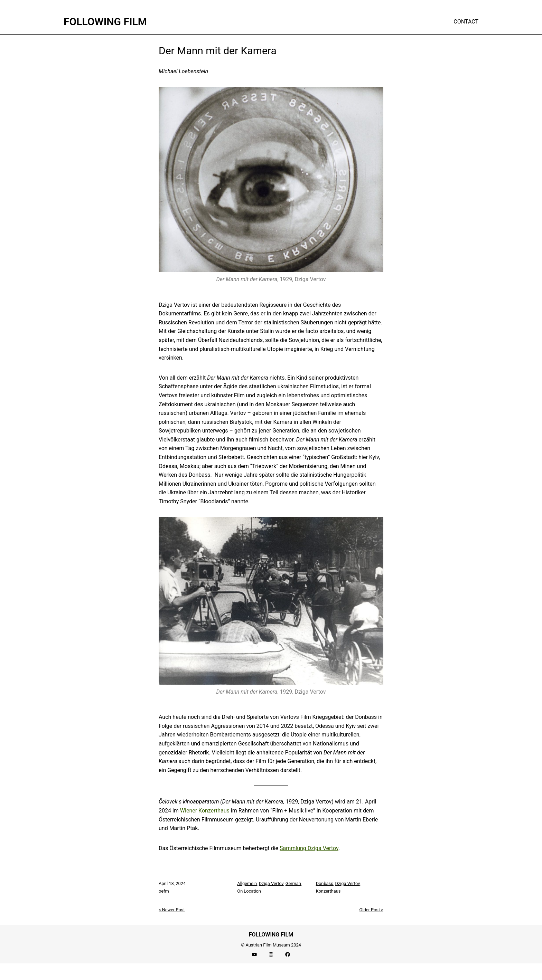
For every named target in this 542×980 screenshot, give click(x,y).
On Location (249, 891)
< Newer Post (172, 910)
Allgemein (247, 883)
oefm (164, 891)
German (293, 883)
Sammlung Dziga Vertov (309, 848)
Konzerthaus (328, 891)
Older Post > (371, 910)
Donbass (325, 883)
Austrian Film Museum (268, 945)
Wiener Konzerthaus (205, 811)
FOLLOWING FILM (105, 22)
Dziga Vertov (271, 883)
